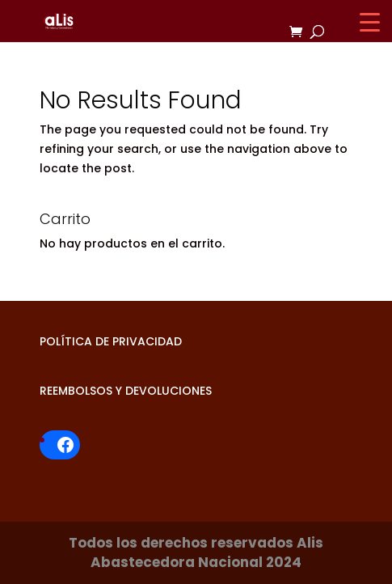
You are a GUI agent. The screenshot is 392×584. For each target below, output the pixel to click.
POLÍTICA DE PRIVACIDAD (111, 341)
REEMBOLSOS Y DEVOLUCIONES (126, 391)
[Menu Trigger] (370, 22)
